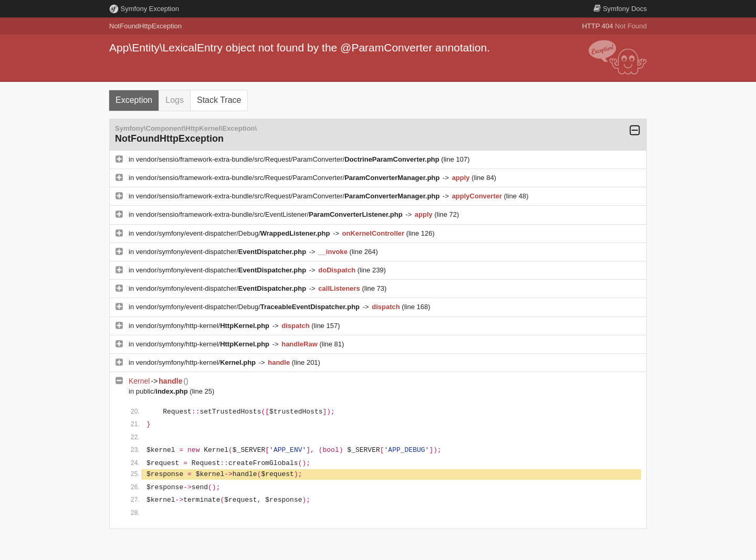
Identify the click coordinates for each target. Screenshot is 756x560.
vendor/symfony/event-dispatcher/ (222, 252)
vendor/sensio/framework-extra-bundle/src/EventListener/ (270, 214)
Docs (620, 9)
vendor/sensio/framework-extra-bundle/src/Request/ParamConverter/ (289, 159)
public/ (163, 391)
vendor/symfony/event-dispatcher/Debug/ (234, 233)
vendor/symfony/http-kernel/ (204, 326)
